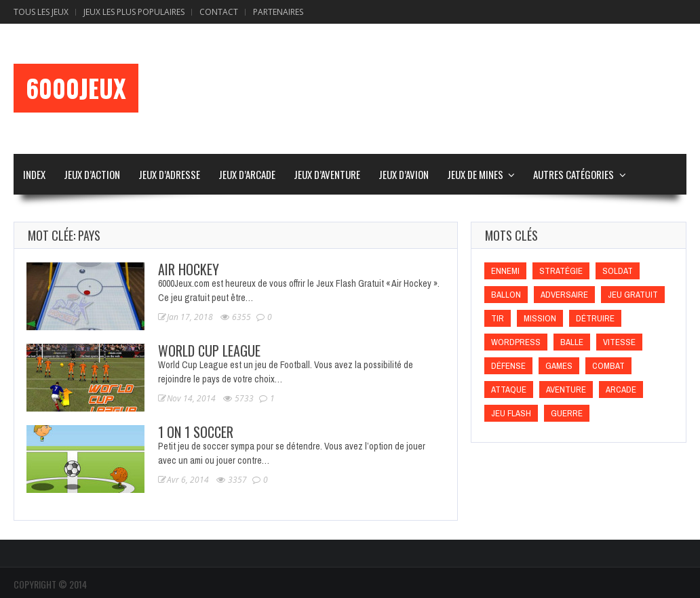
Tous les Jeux (41, 12)
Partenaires (278, 12)
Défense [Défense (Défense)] (508, 366)
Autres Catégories (573, 174)
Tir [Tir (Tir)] (498, 318)
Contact (219, 12)
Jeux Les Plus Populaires (134, 12)
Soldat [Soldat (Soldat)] (618, 271)
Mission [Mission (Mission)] (540, 318)
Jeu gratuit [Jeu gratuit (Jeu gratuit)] (633, 295)
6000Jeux (76, 88)
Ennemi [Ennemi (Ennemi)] (505, 271)
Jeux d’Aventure (327, 174)
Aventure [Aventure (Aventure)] (566, 390)
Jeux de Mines (475, 174)
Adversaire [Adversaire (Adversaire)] (564, 295)
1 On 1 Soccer (196, 432)
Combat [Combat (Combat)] (608, 366)
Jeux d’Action (92, 174)
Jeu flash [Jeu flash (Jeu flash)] (511, 413)
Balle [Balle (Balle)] (572, 342)
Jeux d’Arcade (247, 174)
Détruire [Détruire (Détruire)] (595, 318)
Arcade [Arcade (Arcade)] (621, 390)
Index (34, 174)
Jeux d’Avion (404, 174)
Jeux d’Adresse (169, 174)
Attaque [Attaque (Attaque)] (509, 390)
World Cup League (209, 351)
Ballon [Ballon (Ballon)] (506, 295)
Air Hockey (189, 269)
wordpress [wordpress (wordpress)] (516, 342)
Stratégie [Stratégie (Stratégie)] (561, 271)
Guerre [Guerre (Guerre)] (567, 413)
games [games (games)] (559, 366)
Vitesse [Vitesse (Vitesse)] (619, 342)
